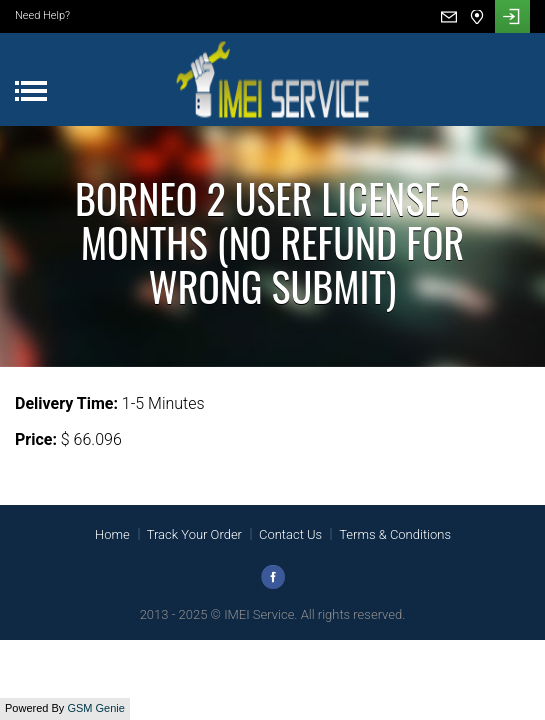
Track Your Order (194, 534)
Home (112, 534)
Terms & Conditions (395, 534)
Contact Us (290, 534)
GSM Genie (95, 708)
